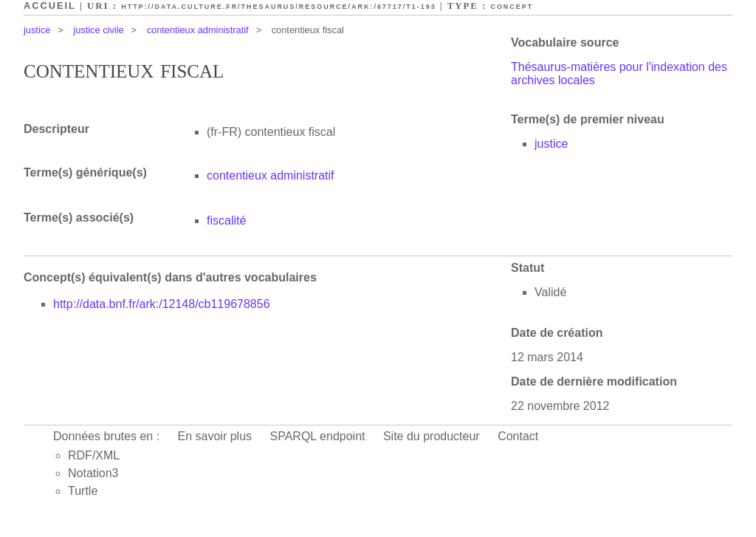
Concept (512, 7)
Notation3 (93, 473)
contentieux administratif (198, 30)
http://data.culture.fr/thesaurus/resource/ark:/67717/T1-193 (278, 7)
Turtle (83, 491)
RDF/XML (94, 455)
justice (37, 30)
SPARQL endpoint (318, 436)
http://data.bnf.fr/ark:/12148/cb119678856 (162, 304)
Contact (518, 436)
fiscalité (226, 220)
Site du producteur (432, 436)
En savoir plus (215, 436)
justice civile (98, 30)
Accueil (50, 6)
